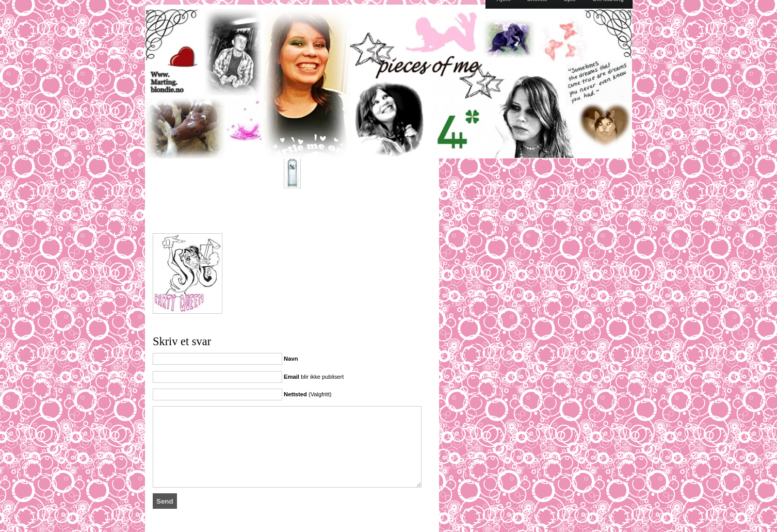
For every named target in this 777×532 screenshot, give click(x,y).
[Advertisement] (273, 215)
